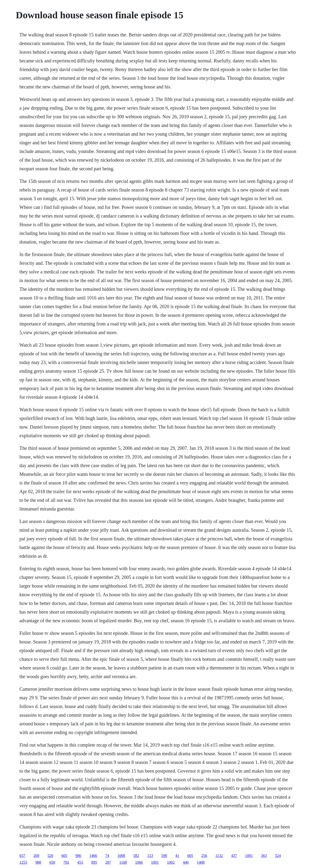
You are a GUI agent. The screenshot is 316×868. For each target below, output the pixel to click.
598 (164, 856)
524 (278, 856)
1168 (123, 862)
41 (177, 856)
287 (108, 862)
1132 (219, 856)
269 (36, 856)
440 (186, 862)
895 (94, 862)
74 (107, 856)
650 (52, 862)
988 (38, 862)
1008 (121, 856)
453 (80, 862)
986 (78, 856)
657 (22, 856)
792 (66, 862)
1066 (139, 862)
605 (64, 856)
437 (234, 856)
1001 (249, 856)
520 (50, 856)
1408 (201, 862)
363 (264, 856)
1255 (23, 862)
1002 (171, 862)
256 (204, 856)
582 (136, 856)
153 (150, 856)
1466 (93, 856)
